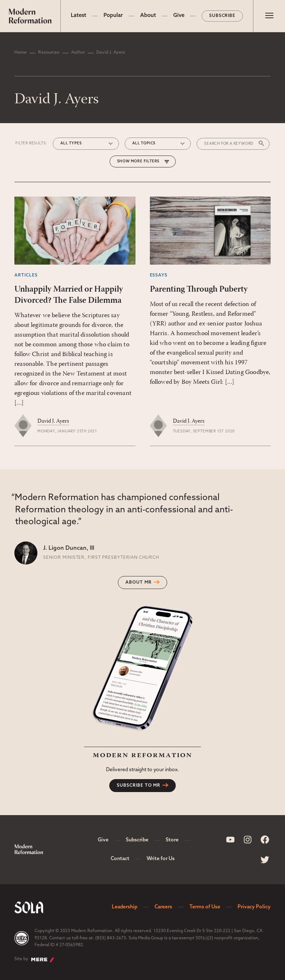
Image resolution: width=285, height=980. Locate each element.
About (148, 16)
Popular (113, 16)
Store (172, 840)
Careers (163, 907)
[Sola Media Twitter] (265, 860)
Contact (120, 859)
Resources (49, 53)
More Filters (145, 161)
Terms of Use (205, 907)
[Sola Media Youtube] (230, 840)
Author (78, 53)
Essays (159, 275)
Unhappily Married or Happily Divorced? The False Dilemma (69, 295)
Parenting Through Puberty (199, 289)
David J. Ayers (53, 421)
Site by (34, 960)
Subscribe (222, 16)
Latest (79, 16)
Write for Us (161, 859)
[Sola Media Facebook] (265, 840)
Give (179, 16)
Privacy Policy (254, 907)
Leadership (125, 907)
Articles (26, 275)
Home (20, 53)
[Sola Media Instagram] (248, 840)
